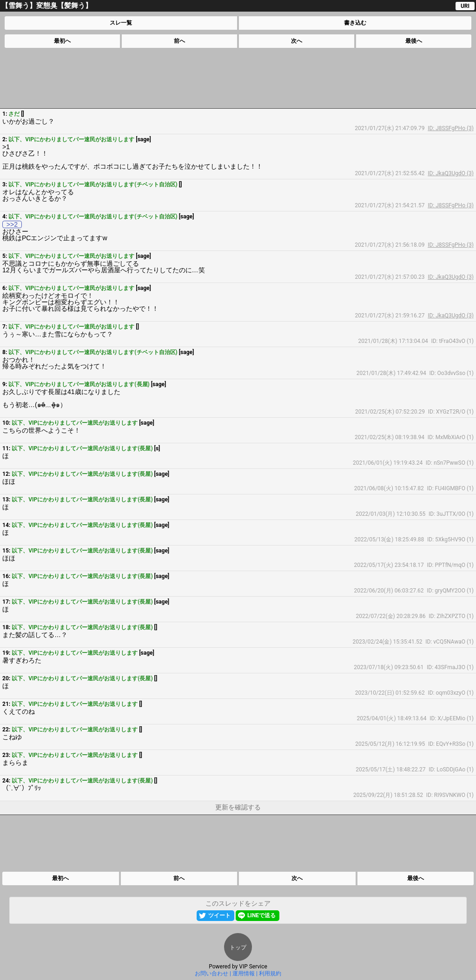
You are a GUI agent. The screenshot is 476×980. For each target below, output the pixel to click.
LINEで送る (261, 915)
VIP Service (253, 967)
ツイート (219, 915)
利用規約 (270, 973)
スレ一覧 (121, 23)
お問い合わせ (212, 973)
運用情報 (244, 973)
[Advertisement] (238, 78)
